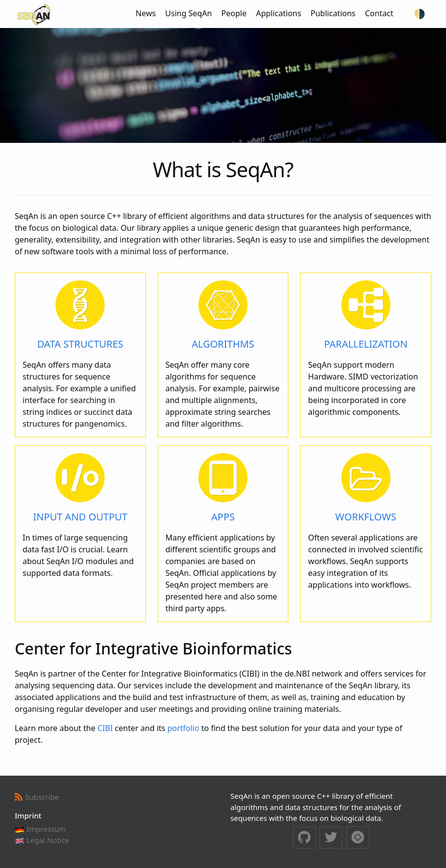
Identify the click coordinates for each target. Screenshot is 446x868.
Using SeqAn (188, 13)
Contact (379, 13)
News (146, 13)
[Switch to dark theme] (419, 14)
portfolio (183, 728)
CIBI (105, 728)
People (234, 13)
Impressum (40, 829)
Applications (279, 13)
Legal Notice (42, 840)
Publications (333, 13)
